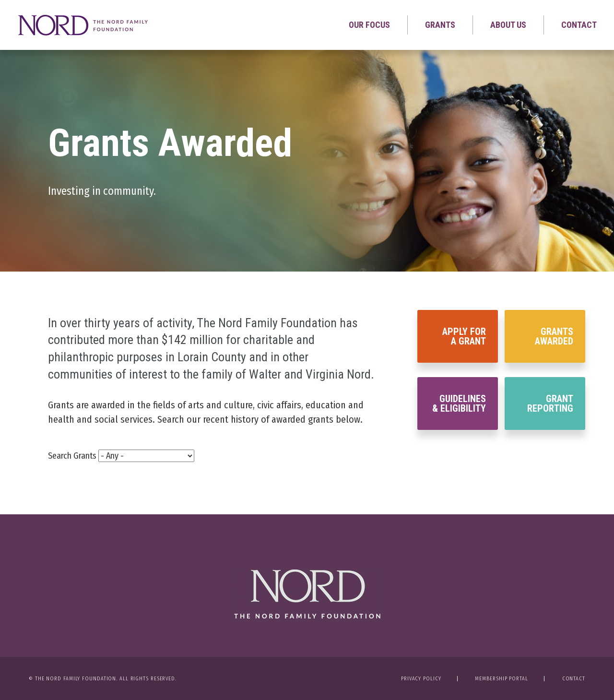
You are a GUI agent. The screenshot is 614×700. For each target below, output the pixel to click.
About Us (508, 25)
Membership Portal (501, 679)
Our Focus (369, 25)
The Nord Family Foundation (307, 594)
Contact (579, 25)
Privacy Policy (421, 679)
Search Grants (72, 456)
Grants (440, 25)
